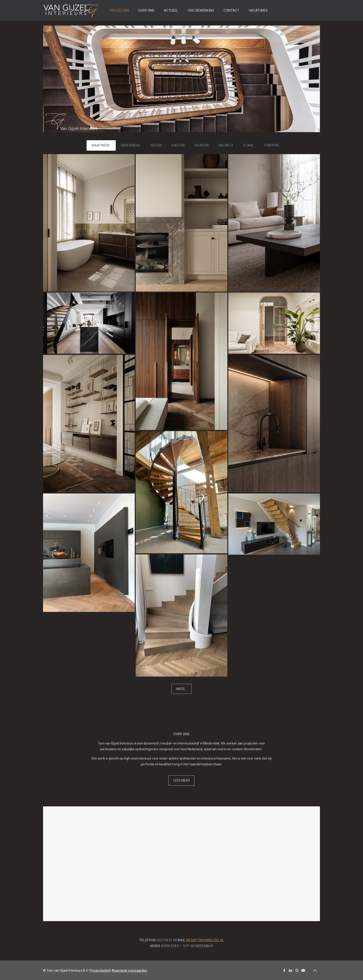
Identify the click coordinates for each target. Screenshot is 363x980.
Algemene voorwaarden (130, 970)
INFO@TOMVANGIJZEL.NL (205, 940)
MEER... (181, 689)
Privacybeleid (100, 970)
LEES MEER (181, 780)
